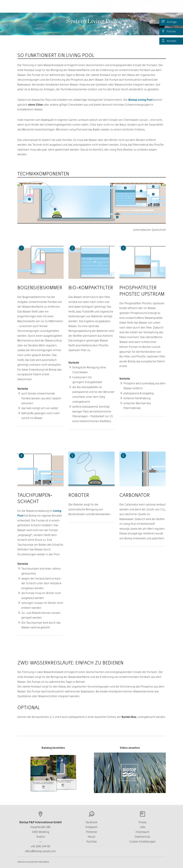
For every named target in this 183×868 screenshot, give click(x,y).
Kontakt (169, 41)
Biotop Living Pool (140, 100)
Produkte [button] (74, 8)
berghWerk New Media (39, 862)
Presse (143, 822)
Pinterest (91, 832)
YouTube (91, 842)
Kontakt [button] (130, 8)
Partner (169, 31)
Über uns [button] (93, 8)
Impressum (142, 832)
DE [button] (158, 8)
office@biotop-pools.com (40, 851)
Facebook (91, 822)
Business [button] (112, 8)
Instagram (91, 827)
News (145, 8)
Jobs (142, 827)
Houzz (91, 837)
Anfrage (169, 22)
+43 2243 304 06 (40, 846)
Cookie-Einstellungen (142, 842)
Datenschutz (142, 837)
